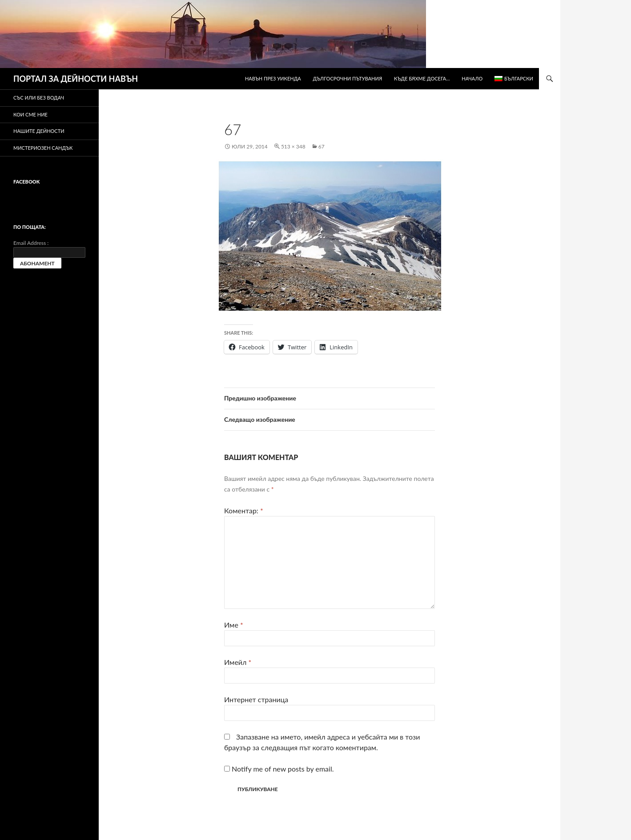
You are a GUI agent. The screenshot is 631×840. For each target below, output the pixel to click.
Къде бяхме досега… (422, 78)
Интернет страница (256, 699)
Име (234, 625)
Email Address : (31, 243)
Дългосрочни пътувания (348, 78)
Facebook (26, 182)
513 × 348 (293, 146)
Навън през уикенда (273, 78)
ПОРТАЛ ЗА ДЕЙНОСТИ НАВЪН (76, 79)
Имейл (238, 662)
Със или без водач (39, 98)
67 (322, 146)
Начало (472, 78)
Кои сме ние (30, 114)
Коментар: (244, 510)
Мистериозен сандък (43, 148)
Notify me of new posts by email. (283, 769)
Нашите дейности (39, 131)
